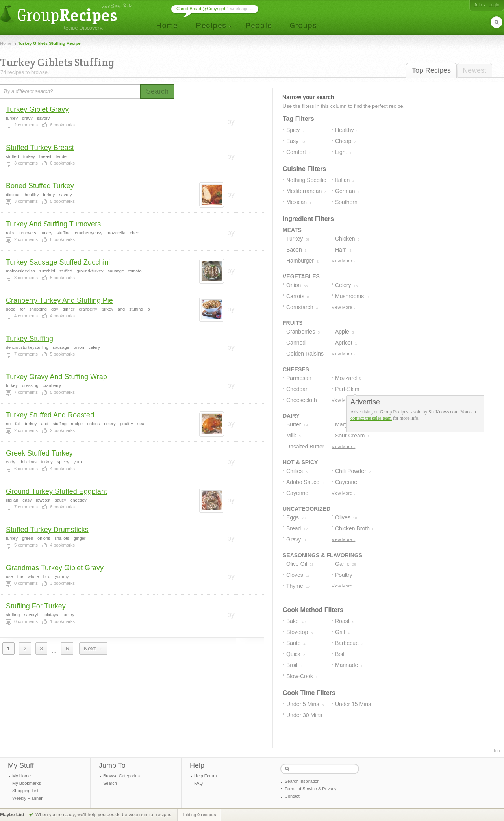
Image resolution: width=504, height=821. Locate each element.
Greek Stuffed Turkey (39, 453)
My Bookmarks (27, 783)
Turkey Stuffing (30, 339)
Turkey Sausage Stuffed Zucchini (58, 262)
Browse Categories (121, 776)
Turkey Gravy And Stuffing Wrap (57, 377)
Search (110, 783)
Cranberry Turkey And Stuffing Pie (59, 300)
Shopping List (25, 791)
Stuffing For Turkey (36, 606)
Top (497, 751)
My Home (21, 776)
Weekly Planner (27, 798)
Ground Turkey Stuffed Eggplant (57, 491)
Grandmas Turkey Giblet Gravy (55, 568)
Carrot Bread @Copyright (201, 9)
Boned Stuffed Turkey (40, 186)
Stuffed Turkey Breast (40, 148)
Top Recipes (431, 70)
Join (478, 5)
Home (6, 43)
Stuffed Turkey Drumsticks (47, 530)
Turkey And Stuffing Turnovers (53, 224)
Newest (474, 70)
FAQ (198, 783)
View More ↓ (343, 261)
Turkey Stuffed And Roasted (50, 415)
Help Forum (205, 776)
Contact (292, 796)
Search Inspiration (302, 781)
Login (494, 5)
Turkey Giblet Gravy (37, 109)
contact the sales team (371, 418)
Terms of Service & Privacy (310, 789)
